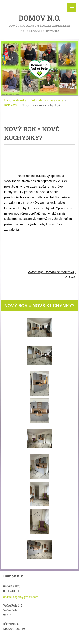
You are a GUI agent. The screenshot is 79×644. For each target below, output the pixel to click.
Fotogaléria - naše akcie (47, 100)
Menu (72, 7)
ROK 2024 (11, 105)
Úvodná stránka (15, 100)
